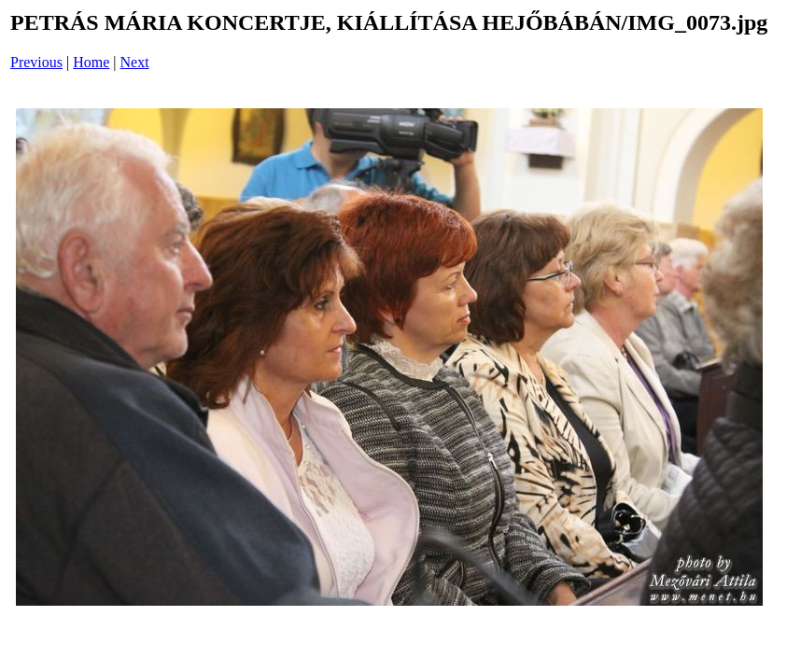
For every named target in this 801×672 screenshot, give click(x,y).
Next (135, 62)
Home (91, 62)
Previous (36, 62)
